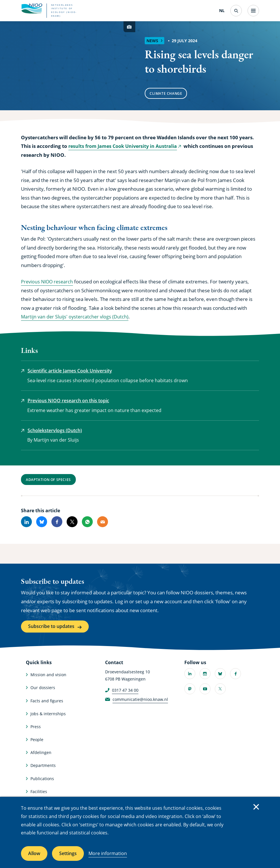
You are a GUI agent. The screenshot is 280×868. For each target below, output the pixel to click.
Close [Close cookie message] (256, 807)
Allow (34, 853)
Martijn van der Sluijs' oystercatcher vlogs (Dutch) (76, 317)
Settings (68, 853)
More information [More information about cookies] (108, 853)
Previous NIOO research (48, 282)
